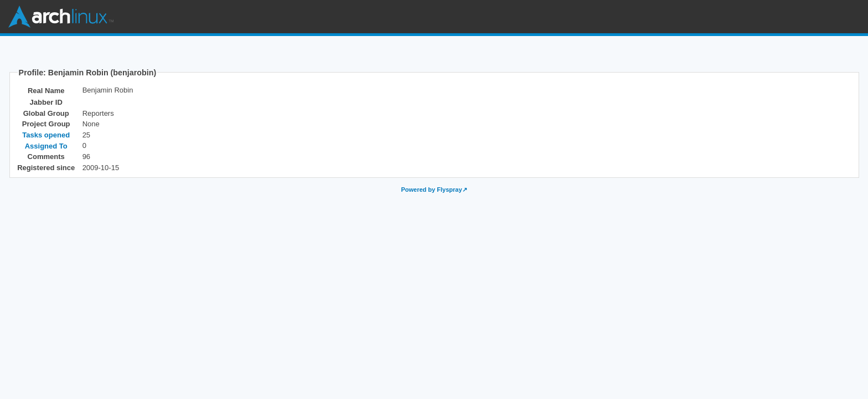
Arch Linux (61, 17)
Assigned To (46, 146)
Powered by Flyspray (431, 190)
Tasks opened (46, 135)
